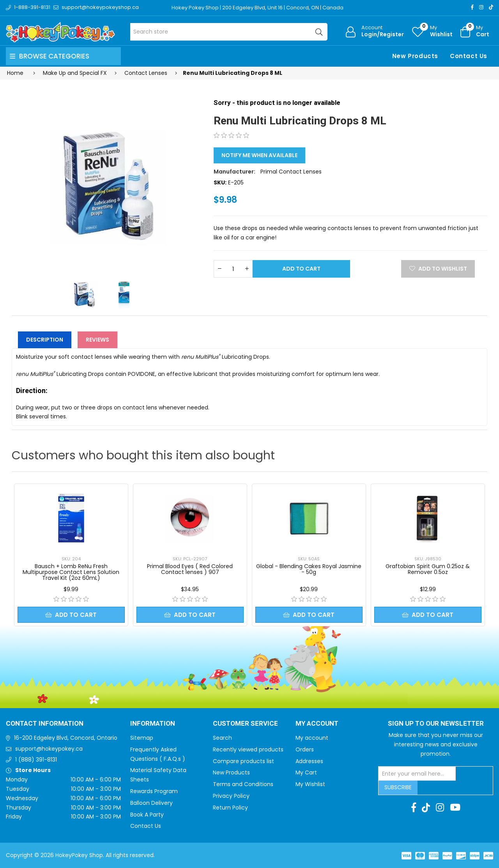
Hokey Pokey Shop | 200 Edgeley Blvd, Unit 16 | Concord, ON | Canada (257, 8)
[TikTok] (491, 7)
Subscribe (398, 787)
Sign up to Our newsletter (436, 724)
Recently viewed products (248, 749)
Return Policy (230, 808)
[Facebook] (472, 7)
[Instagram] (481, 7)
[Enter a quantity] (233, 269)
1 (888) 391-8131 (36, 760)
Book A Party (147, 815)
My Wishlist (310, 784)
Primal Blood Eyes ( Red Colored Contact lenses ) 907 (190, 569)
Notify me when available (259, 155)
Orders (305, 749)
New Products (415, 56)
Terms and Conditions (243, 784)
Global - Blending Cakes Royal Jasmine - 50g (309, 569)
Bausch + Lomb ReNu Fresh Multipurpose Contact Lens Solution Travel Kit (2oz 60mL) (71, 572)
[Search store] (229, 32)
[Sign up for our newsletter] (417, 774)
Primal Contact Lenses (291, 172)
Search (222, 738)
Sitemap (142, 738)
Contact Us (469, 56)
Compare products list (243, 761)
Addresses (309, 761)
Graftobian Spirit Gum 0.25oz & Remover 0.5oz (428, 569)
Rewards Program (154, 791)
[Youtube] (455, 808)
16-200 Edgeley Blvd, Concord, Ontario (66, 738)
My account (312, 738)
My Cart (306, 772)
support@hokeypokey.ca (49, 749)
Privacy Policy (231, 796)
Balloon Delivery (151, 803)
